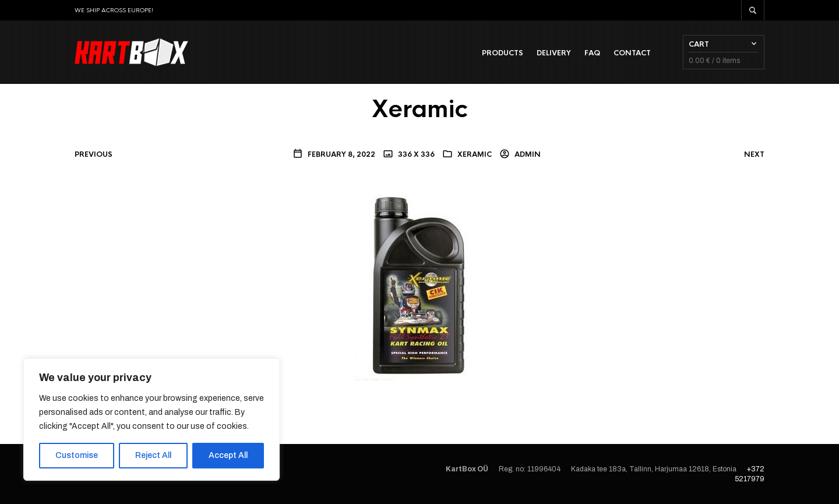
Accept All (228, 455)
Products (503, 53)
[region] (151, 420)
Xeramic (475, 154)
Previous (94, 154)
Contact (632, 53)
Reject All (153, 455)
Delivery (554, 53)
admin (527, 154)
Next (754, 154)
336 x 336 (415, 154)
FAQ (592, 53)
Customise (77, 455)
